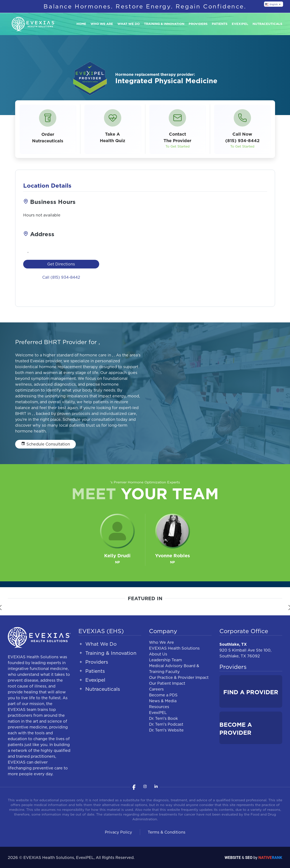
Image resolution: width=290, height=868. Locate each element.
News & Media (163, 701)
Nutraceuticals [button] (267, 24)
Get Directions (61, 264)
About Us (158, 654)
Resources (159, 707)
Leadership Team (165, 660)
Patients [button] (220, 24)
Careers (156, 689)
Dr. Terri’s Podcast (166, 724)
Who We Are (161, 642)
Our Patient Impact (167, 683)
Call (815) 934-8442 (61, 277)
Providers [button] (198, 24)
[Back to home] (33, 24)
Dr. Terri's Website (166, 730)
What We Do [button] (129, 24)
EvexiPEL (158, 713)
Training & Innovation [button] (164, 24)
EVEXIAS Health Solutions (174, 648)
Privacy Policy (118, 832)
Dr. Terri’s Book (163, 718)
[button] (113, 129)
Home (81, 24)
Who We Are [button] (102, 24)
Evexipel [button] (240, 24)
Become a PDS (163, 695)
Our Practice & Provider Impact (179, 677)
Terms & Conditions (167, 832)
